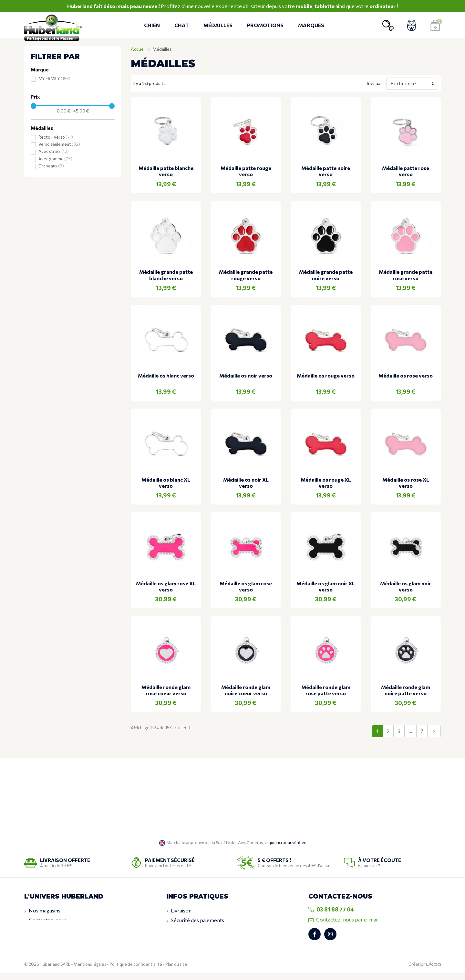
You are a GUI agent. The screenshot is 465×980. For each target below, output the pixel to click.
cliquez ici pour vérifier (285, 842)
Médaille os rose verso (406, 375)
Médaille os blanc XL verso (166, 483)
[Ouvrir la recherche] (388, 25)
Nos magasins (42, 911)
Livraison (179, 911)
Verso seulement (59, 144)
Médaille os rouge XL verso (326, 483)
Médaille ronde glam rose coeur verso (166, 690)
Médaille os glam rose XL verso (166, 586)
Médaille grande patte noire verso (326, 275)
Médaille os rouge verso (326, 375)
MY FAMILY (54, 79)
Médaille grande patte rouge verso (246, 275)
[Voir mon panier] (435, 25)
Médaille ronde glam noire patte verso (406, 690)
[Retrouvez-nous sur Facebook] (315, 942)
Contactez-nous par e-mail (343, 919)
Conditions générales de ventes (205, 930)
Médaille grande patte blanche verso (166, 275)
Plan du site (176, 972)
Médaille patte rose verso (406, 171)
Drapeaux (51, 166)
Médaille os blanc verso (166, 375)
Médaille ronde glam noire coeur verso (246, 690)
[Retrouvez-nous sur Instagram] (330, 942)
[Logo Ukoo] (434, 972)
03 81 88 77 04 (331, 909)
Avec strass (54, 151)
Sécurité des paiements (195, 920)
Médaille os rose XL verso (406, 483)
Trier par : (375, 83)
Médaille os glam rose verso (246, 586)
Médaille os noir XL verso (246, 483)
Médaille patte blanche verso (166, 171)
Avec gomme (55, 159)
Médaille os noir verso (246, 375)
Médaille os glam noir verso (406, 586)
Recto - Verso (56, 137)
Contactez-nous (45, 920)
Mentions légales (90, 972)
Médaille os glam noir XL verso (326, 586)
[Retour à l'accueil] (55, 25)
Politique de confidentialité (136, 972)
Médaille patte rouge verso (246, 171)
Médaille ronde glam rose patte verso (326, 690)
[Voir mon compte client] (412, 25)
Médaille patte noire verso (326, 171)
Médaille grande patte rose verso (406, 275)
